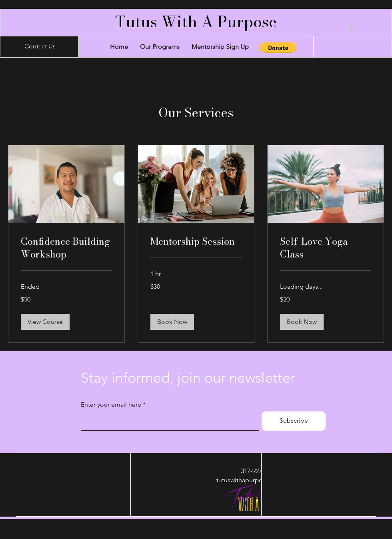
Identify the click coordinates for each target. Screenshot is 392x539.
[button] (278, 48)
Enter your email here (111, 405)
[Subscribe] (294, 421)
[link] (66, 248)
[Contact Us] (40, 47)
